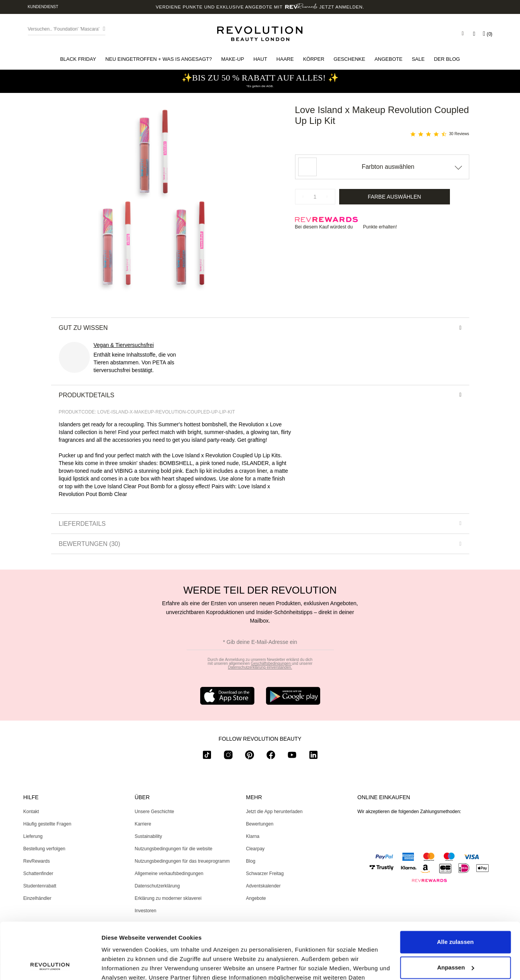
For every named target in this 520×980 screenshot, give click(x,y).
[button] (78, 59)
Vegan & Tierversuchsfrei (124, 345)
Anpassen (456, 914)
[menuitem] (78, 59)
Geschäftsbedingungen (271, 663)
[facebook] (271, 756)
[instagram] (228, 756)
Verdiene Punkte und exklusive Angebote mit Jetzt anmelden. (260, 7)
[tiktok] (207, 756)
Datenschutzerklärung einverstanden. (260, 667)
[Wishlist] (474, 34)
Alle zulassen (455, 889)
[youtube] (292, 756)
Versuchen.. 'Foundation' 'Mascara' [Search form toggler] (64, 29)
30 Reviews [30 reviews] (459, 134)
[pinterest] (250, 756)
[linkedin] (313, 756)
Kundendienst (43, 7)
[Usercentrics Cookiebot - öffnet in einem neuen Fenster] (50, 965)
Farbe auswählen (395, 197)
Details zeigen (121, 965)
